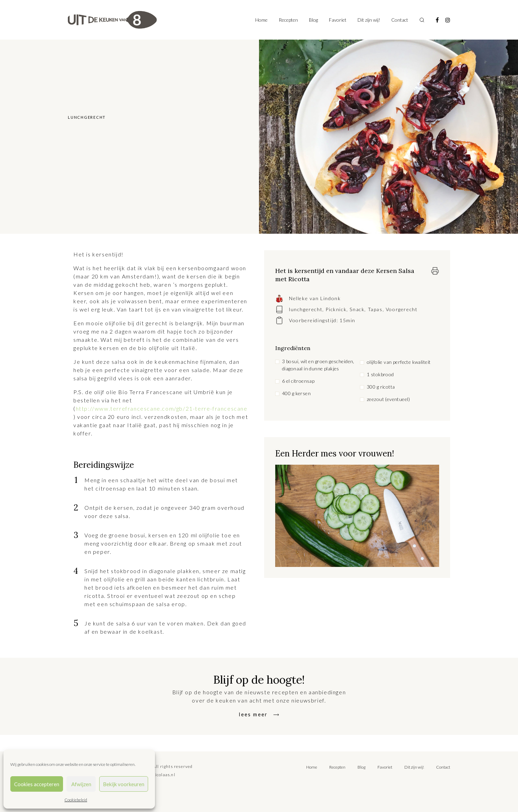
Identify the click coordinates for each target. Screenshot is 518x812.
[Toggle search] (422, 20)
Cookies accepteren (37, 784)
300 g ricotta (381, 387)
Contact (400, 20)
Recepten (288, 20)
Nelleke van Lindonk (315, 298)
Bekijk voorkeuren (124, 784)
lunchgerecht (306, 309)
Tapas (375, 309)
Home (261, 20)
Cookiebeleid (76, 800)
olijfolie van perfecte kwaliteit (399, 362)
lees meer (253, 714)
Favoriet (338, 20)
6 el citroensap (298, 381)
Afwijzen (81, 784)
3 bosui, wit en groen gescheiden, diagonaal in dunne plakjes (318, 365)
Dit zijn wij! (369, 20)
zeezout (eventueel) (388, 399)
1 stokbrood (380, 374)
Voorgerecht (402, 309)
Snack (357, 309)
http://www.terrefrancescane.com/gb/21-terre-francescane (162, 408)
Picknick (336, 309)
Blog (313, 20)
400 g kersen (296, 393)
